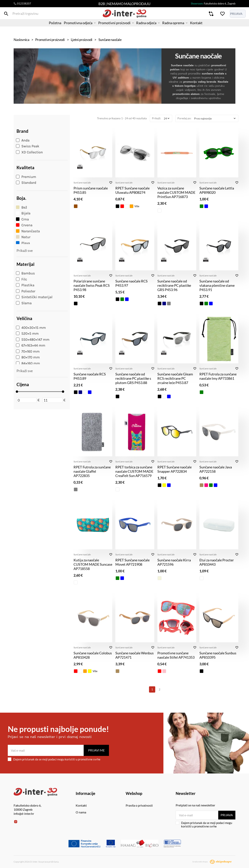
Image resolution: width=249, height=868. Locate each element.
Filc (21, 279)
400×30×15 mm (31, 328)
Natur (23, 237)
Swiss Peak (28, 146)
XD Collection (29, 152)
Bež (21, 207)
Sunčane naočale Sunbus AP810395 (218, 655)
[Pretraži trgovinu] (16, 15)
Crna (22, 219)
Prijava (226, 815)
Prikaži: (157, 118)
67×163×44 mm (31, 345)
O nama (81, 812)
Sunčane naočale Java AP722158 (216, 469)
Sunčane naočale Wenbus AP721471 (135, 655)
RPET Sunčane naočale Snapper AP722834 (174, 469)
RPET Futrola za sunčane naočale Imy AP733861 (218, 376)
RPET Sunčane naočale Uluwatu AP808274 (132, 190)
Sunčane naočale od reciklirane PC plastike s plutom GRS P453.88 (133, 378)
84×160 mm (28, 363)
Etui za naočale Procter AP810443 (217, 562)
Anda (23, 140)
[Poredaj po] (215, 118)
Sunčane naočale (82, 183)
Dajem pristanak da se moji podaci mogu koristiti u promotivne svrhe (54, 759)
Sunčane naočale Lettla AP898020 (217, 190)
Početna (46, 28)
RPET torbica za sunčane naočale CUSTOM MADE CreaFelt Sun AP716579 (134, 471)
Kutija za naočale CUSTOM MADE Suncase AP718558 (93, 564)
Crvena (24, 225)
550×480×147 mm (33, 340)
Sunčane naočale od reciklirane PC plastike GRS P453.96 (174, 285)
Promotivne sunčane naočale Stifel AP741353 (176, 655)
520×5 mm (27, 334)
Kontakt (206, 28)
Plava (23, 243)
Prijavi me (96, 750)
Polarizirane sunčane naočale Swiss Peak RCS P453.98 (92, 285)
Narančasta (28, 231)
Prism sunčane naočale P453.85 (91, 190)
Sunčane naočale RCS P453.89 (90, 376)
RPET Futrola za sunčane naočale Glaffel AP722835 (92, 471)
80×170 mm (28, 357)
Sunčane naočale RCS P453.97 (132, 283)
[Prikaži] (167, 118)
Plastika (25, 285)
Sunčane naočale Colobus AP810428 (93, 655)
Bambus (25, 273)
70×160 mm (28, 351)
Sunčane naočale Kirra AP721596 (174, 562)
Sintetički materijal (34, 297)
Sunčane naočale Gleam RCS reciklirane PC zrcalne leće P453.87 (175, 378)
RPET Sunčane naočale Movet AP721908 (132, 562)
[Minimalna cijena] (27, 400)
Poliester (26, 291)
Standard (26, 183)
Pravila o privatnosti (139, 805)
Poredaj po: (184, 118)
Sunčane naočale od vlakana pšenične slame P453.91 (217, 285)
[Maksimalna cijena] (53, 400)
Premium (26, 177)
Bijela (23, 213)
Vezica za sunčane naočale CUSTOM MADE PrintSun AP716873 (176, 192)
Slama (24, 303)
